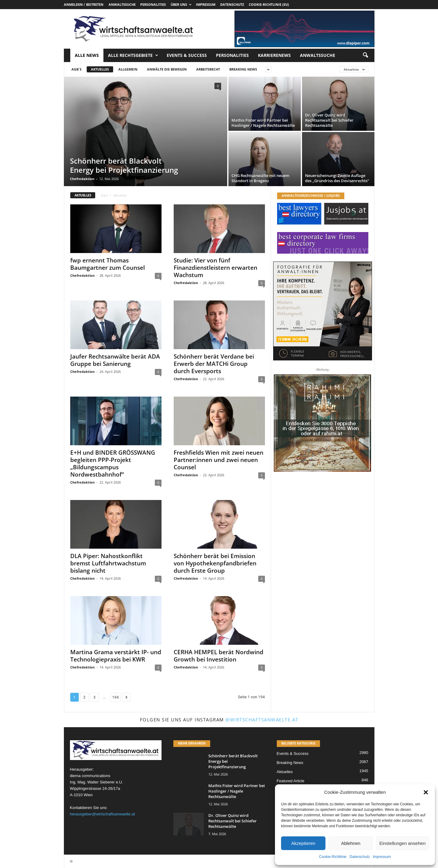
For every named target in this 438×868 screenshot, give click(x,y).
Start (104, 195)
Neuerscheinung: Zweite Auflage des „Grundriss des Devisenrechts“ (337, 178)
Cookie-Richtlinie (333, 857)
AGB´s (76, 69)
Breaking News (243, 69)
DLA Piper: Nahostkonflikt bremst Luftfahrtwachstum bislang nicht (108, 563)
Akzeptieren (303, 843)
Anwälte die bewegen (167, 69)
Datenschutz (360, 857)
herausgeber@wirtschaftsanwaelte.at (103, 814)
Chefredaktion (82, 179)
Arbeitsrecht (208, 69)
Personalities (153, 4)
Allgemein (128, 69)
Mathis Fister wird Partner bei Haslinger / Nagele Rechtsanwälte (263, 123)
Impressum (382, 857)
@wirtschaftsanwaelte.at (262, 720)
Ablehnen (351, 843)
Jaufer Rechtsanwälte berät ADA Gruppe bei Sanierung (115, 360)
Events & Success (187, 55)
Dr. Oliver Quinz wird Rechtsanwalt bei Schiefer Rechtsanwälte (329, 120)
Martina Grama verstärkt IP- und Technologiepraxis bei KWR (116, 656)
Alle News (87, 55)
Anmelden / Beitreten (84, 4)
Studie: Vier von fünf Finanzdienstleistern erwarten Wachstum (216, 268)
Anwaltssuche (122, 4)
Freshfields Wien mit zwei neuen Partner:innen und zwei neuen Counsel (219, 460)
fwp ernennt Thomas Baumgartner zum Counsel (108, 264)
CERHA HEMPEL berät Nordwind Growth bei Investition (219, 656)
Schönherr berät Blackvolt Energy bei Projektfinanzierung (124, 165)
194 (116, 697)
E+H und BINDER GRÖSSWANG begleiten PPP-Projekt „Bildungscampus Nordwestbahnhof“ (113, 464)
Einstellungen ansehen (402, 843)
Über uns (181, 4)
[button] (426, 792)
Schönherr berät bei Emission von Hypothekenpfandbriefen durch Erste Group (215, 563)
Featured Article (291, 781)
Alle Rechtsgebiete (133, 55)
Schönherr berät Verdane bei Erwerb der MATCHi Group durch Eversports (214, 364)
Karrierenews (274, 55)
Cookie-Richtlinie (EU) (269, 4)
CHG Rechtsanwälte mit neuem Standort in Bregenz (260, 178)
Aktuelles (100, 69)
